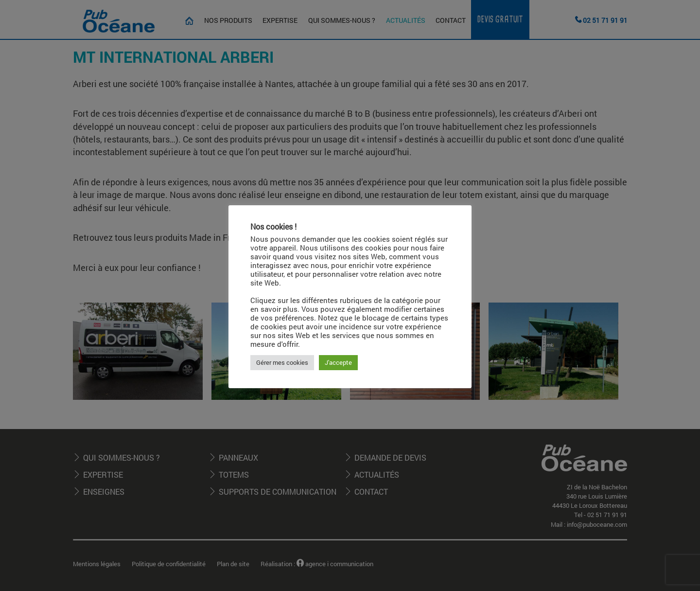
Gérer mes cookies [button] (282, 362)
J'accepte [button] (338, 362)
